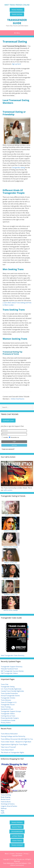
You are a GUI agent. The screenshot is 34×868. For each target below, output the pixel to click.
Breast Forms (6, 799)
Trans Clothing (6, 795)
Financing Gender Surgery (10, 718)
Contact (12, 854)
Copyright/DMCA (17, 855)
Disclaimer (19, 854)
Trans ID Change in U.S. (9, 702)
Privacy (26, 854)
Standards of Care (7, 709)
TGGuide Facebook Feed (9, 669)
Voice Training (6, 707)
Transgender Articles (8, 698)
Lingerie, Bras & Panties (9, 806)
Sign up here (16, 64)
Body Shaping (6, 797)
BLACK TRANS (17, 827)
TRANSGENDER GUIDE (17, 21)
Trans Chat (5, 684)
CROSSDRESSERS (17, 832)
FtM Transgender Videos (9, 673)
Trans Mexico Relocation (9, 734)
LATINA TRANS (17, 836)
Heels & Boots (6, 802)
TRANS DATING (17, 14)
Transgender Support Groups (11, 711)
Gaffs (3, 813)
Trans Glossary (6, 700)
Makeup (4, 808)
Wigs (3, 811)
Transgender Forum (8, 705)
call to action (8, 490)
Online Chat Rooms (18, 399)
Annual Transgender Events (10, 696)
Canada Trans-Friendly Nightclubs (12, 691)
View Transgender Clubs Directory (13, 655)
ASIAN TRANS (17, 841)
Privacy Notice (6, 723)
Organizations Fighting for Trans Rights (14, 744)
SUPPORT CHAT (8, 421)
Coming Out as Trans (8, 716)
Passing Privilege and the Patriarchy (13, 736)
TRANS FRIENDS (17, 10)
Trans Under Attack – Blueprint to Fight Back (16, 742)
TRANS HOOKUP (17, 845)
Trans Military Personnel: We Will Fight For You (17, 739)
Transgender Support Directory (12, 667)
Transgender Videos (8, 714)
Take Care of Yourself (8, 747)
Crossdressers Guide (8, 720)
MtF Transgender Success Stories (12, 671)
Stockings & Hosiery (8, 804)
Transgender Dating (8, 687)
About (7, 854)
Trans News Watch (7, 750)
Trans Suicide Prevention (9, 693)
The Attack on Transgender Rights (12, 752)
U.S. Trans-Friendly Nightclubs (11, 689)
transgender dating (18, 168)
